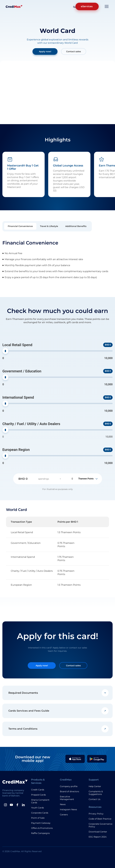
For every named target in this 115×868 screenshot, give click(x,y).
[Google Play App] (97, 759)
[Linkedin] (23, 805)
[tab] (20, 226)
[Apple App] (75, 759)
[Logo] (14, 6)
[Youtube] (11, 805)
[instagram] (5, 805)
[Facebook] (17, 805)
